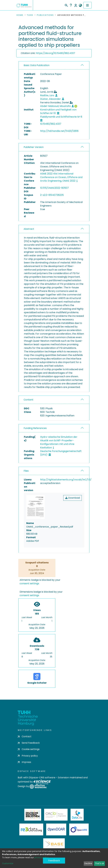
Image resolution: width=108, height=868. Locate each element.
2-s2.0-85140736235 (52, 195)
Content (28, 400)
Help (71, 5)
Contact (25, 736)
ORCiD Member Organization (56, 815)
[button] (80, 5)
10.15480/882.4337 (51, 124)
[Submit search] (66, 5)
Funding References (35, 428)
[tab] (54, 65)
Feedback (54, 861)
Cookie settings (29, 749)
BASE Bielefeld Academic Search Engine (54, 844)
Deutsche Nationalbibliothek (33, 815)
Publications (45, 15)
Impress (24, 762)
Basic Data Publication (37, 65)
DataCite (77, 815)
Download (73, 498)
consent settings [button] (29, 583)
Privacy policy (28, 756)
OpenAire (79, 829)
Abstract (29, 229)
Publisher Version (34, 147)
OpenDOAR (56, 829)
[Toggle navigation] (87, 5)
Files (26, 471)
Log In (76, 5)
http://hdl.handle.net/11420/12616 (59, 131)
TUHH (30, 15)
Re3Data (31, 829)
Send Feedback (29, 743)
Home (20, 15)
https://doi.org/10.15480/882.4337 (55, 53)
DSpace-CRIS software (42, 778)
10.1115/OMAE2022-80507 (54, 188)
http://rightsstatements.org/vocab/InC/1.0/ (66, 480)
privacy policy (41, 857)
